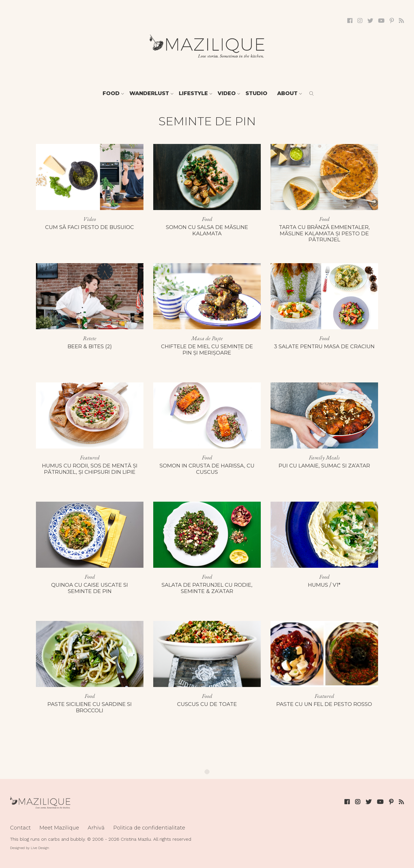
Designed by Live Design (30, 848)
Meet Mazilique (59, 828)
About (287, 93)
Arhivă (96, 828)
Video (227, 93)
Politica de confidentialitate (149, 828)
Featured (90, 457)
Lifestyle (193, 93)
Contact (20, 828)
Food (111, 93)
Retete (90, 338)
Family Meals (324, 457)
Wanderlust (149, 93)
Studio (256, 93)
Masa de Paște (207, 338)
